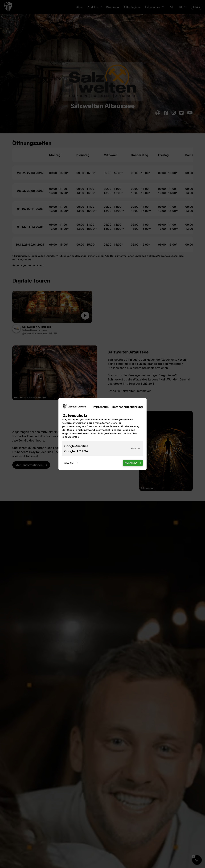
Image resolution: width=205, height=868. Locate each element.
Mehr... (136, 448)
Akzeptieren (133, 463)
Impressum (101, 407)
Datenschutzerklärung (127, 407)
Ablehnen (71, 463)
